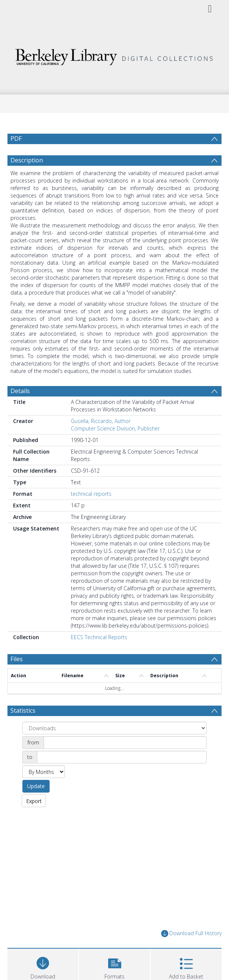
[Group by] (114, 728)
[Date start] (125, 743)
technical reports (91, 494)
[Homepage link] (115, 55)
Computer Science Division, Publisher (115, 428)
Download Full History (191, 934)
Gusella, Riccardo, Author (101, 421)
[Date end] (122, 757)
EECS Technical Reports (99, 637)
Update (36, 786)
